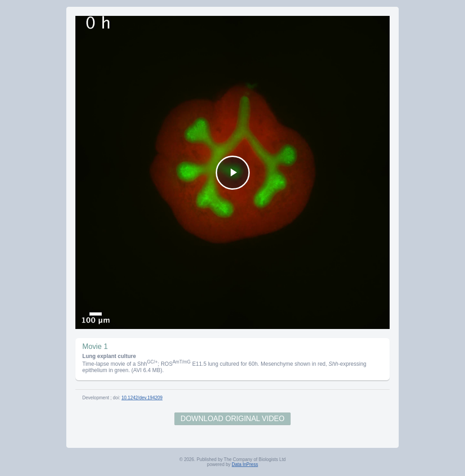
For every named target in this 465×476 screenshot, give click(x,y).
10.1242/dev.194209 (142, 398)
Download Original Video (233, 419)
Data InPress (245, 464)
